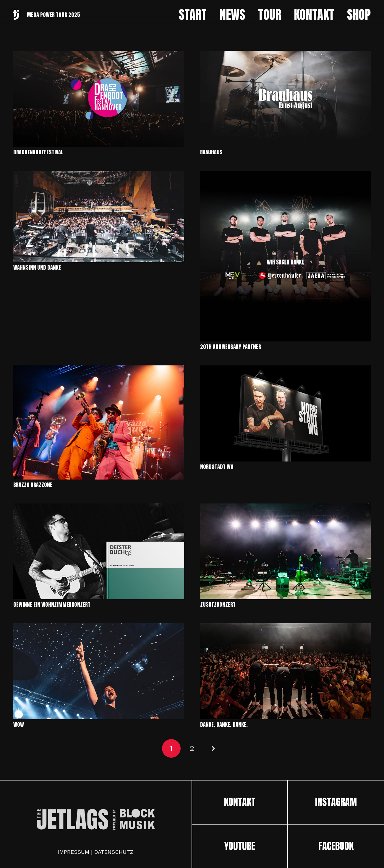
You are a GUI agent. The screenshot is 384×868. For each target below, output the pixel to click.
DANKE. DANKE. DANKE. (224, 724)
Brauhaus (211, 152)
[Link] (16, 15)
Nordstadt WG (217, 467)
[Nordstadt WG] (286, 369)
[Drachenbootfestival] (99, 55)
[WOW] (99, 627)
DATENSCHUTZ (114, 852)
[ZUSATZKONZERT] (286, 507)
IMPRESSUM (74, 852)
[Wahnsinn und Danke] (99, 175)
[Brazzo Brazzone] (99, 369)
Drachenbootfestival (38, 152)
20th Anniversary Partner (231, 347)
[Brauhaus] (286, 55)
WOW (19, 724)
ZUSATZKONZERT (218, 604)
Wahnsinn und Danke (37, 267)
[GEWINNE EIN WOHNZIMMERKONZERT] (99, 507)
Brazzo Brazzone (33, 485)
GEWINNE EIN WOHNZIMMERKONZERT (52, 604)
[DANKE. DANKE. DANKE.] (286, 627)
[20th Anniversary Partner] (286, 175)
